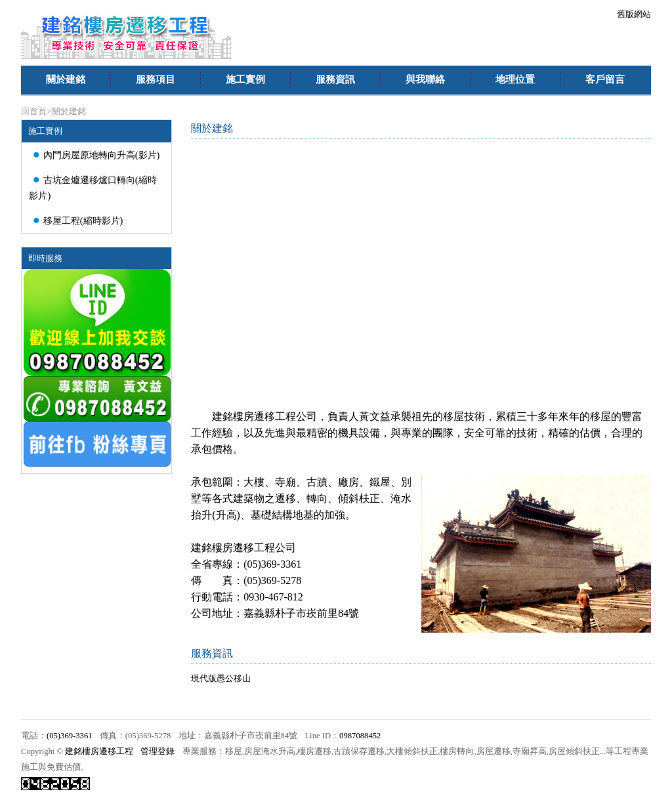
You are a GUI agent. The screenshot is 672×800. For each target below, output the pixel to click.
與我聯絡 (425, 79)
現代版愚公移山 (221, 678)
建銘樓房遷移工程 (99, 751)
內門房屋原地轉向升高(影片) (94, 154)
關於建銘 (66, 79)
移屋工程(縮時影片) (76, 220)
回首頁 (34, 111)
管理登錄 (157, 751)
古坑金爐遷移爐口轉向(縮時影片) (93, 186)
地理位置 (515, 79)
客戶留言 (605, 79)
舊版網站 (634, 14)
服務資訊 (335, 79)
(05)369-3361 (70, 736)
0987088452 (360, 736)
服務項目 (156, 79)
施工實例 (245, 79)
